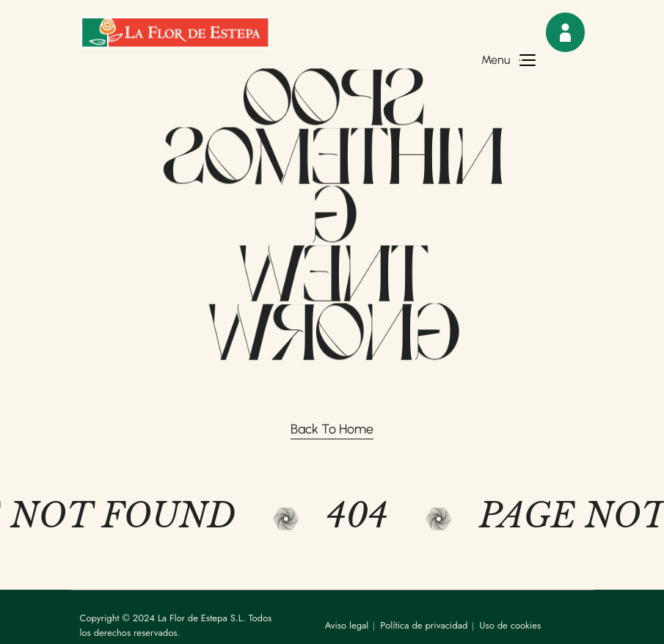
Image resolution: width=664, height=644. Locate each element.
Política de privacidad (424, 625)
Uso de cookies (510, 625)
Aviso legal (347, 625)
